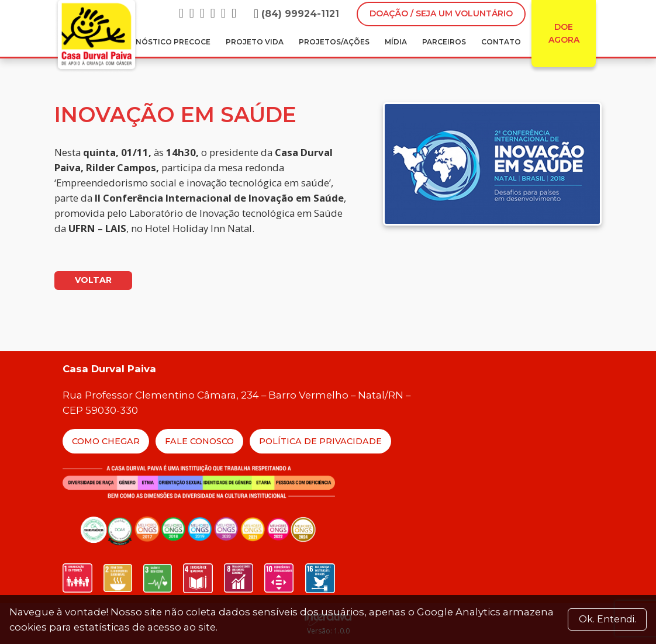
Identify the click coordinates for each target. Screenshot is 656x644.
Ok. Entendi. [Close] (607, 619)
